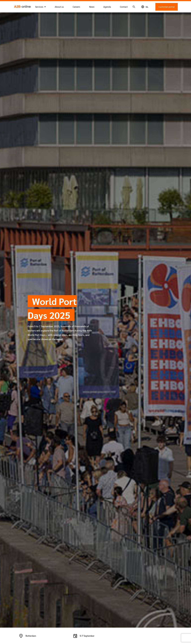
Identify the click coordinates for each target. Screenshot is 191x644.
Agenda (107, 7)
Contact (124, 7)
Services (39, 7)
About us (59, 7)
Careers (76, 7)
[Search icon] (134, 7)
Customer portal (167, 7)
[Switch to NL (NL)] (147, 7)
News (92, 7)
